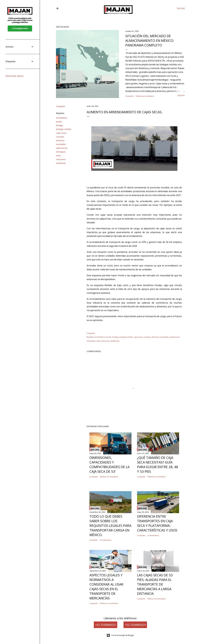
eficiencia (60, 140)
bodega (59, 125)
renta (58, 156)
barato (59, 122)
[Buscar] (181, 8)
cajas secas (61, 133)
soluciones (61, 159)
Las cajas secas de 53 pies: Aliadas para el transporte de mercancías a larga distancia (155, 584)
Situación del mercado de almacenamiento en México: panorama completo (150, 40)
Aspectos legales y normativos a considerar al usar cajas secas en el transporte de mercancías (106, 587)
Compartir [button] (129, 96)
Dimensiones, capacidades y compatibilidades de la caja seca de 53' (110, 464)
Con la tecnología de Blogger (120, 635)
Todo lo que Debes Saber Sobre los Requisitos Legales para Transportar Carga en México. (110, 526)
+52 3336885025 (106, 625)
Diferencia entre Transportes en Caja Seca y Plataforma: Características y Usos (157, 523)
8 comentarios (106, 540)
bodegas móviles (64, 129)
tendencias (61, 163)
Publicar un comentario (145, 96)
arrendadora (62, 118)
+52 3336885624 (135, 625)
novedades (61, 144)
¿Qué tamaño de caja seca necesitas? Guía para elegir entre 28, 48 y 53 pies (158, 464)
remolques (61, 152)
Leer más (181, 96)
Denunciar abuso (15, 76)
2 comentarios (153, 535)
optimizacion (62, 148)
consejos (60, 137)
